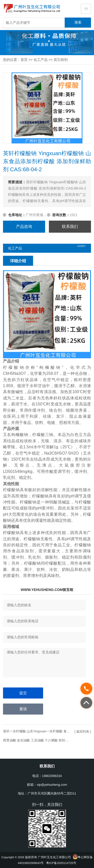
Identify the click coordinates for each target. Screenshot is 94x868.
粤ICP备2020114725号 (61, 863)
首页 (24, 60)
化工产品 (41, 60)
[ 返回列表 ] (82, 732)
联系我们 (70, 227)
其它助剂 (61, 60)
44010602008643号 (31, 863)
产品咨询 (24, 227)
